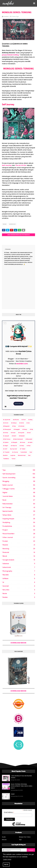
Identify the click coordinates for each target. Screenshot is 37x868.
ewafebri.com (22, 364)
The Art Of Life (21, 165)
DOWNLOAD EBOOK (18, 643)
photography (19, 571)
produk (19, 541)
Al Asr (28, 423)
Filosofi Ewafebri (19, 534)
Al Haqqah (17, 429)
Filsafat (19, 545)
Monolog (12, 224)
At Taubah (6, 452)
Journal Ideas (19, 496)
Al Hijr (31, 429)
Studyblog (19, 522)
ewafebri (6, 16)
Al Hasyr (25, 429)
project (19, 530)
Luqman (13, 455)
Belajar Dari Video (25, 837)
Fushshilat (24, 452)
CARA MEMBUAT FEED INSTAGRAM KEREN (21, 777)
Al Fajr (14, 426)
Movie (19, 594)
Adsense (19, 564)
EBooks (4, 840)
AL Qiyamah (7, 420)
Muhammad (22, 455)
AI (19, 582)
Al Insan (13, 433)
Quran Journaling (19, 478)
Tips (19, 470)
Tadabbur (6, 459)
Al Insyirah (21, 433)
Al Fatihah (21, 426)
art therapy (19, 508)
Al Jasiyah (6, 436)
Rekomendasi (19, 504)
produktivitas (19, 526)
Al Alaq (30, 420)
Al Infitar (6, 433)
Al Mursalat (29, 439)
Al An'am (6, 423)
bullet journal (19, 485)
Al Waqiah (14, 442)
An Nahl (30, 442)
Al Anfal (22, 423)
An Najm (6, 446)
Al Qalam (6, 442)
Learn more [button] (7, 859)
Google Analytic (19, 560)
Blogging (19, 481)
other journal (19, 537)
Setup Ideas (19, 515)
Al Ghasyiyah (7, 429)
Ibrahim (5, 455)
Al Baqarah (6, 426)
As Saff (5, 449)
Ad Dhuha (16, 420)
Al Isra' (29, 433)
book (5, 224)
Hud (31, 452)
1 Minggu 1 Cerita (19, 489)
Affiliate (19, 579)
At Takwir (23, 449)
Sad (29, 455)
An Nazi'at (14, 446)
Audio (4, 837)
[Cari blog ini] (12, 850)
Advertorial (19, 567)
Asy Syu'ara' (14, 449)
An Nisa (22, 446)
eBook (19, 556)
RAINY (13, 794)
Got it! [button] (6, 864)
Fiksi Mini (19, 575)
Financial (19, 552)
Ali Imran (23, 442)
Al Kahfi (14, 436)
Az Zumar (15, 452)
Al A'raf (24, 420)
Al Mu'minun (7, 439)
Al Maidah (22, 436)
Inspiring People (19, 519)
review (19, 597)
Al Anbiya (14, 423)
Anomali (19, 586)
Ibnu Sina (19, 590)
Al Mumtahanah (18, 439)
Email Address (9, 812)
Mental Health (19, 511)
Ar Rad (29, 446)
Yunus (14, 459)
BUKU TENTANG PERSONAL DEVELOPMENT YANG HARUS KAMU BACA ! (22, 786)
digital (19, 493)
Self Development (19, 474)
